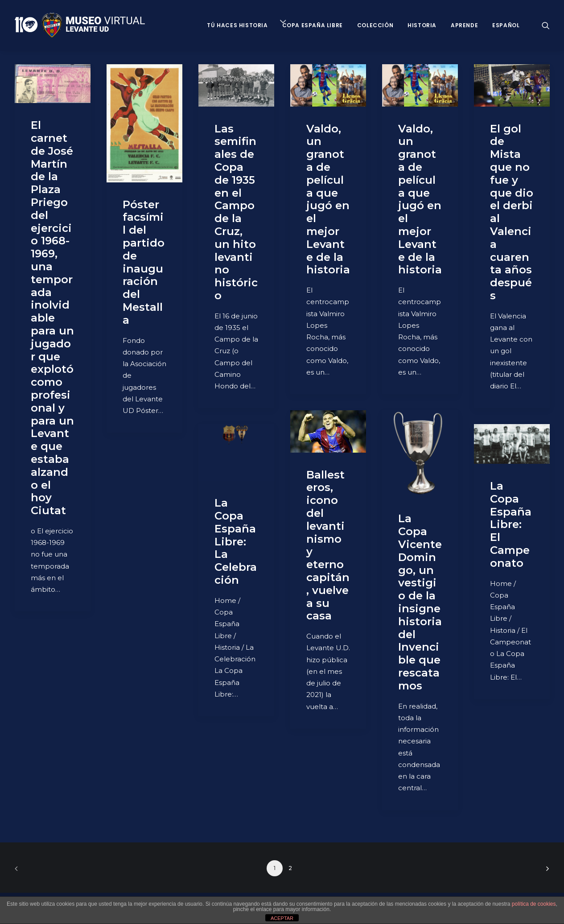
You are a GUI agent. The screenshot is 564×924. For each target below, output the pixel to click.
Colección (375, 25)
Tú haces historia (237, 25)
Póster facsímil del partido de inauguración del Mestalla (144, 262)
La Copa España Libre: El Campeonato (511, 524)
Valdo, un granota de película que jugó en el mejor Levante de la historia (328, 199)
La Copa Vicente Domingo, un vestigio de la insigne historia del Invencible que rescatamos (420, 602)
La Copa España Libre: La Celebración (236, 541)
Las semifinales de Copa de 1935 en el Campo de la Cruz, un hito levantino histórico (236, 212)
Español (506, 25)
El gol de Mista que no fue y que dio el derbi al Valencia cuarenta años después (512, 212)
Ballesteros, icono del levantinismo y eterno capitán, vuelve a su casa (328, 545)
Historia (422, 25)
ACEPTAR (282, 918)
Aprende (464, 25)
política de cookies (534, 904)
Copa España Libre (313, 25)
